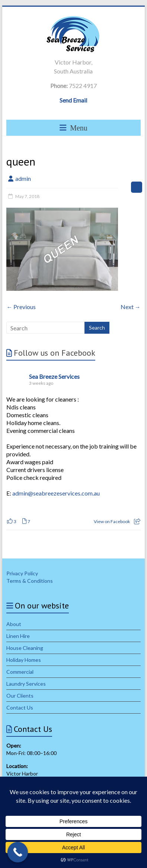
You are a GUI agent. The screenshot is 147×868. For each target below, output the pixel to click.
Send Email (73, 100)
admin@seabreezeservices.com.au (56, 493)
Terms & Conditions (30, 581)
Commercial (20, 672)
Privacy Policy (22, 573)
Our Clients (20, 696)
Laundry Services (26, 684)
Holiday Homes (24, 660)
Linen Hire (18, 636)
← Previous (21, 307)
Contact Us (20, 707)
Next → (131, 307)
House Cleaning (25, 648)
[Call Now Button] (18, 852)
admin (23, 178)
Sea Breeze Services (54, 376)
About (14, 624)
